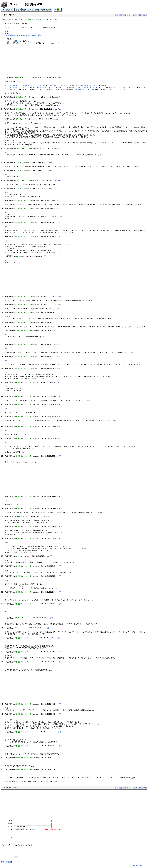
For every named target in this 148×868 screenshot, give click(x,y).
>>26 (7, 430)
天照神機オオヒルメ (12, 101)
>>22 (7, 386)
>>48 (7, 762)
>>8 (6, 193)
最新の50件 (142, 15)
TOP (3, 10)
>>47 (7, 750)
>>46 (7, 736)
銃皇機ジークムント (12, 85)
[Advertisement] (58, 61)
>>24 (7, 408)
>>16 (7, 335)
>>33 (7, 542)
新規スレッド (26, 10)
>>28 (7, 500)
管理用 (42, 10)
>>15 (7, 373)
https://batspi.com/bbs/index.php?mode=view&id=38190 (24, 35)
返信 (59, 77)
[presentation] (28, 850)
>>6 (6, 175)
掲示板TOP (10, 10)
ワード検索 (36, 10)
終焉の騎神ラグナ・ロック (90, 85)
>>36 (7, 608)
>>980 (15, 41)
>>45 (7, 718)
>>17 (7, 349)
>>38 (7, 622)
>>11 (7, 260)
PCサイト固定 (6, 862)
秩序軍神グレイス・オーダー (33, 85)
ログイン (49, 10)
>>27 (7, 460)
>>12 (7, 241)
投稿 (16, 857)
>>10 (7, 213)
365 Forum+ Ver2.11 (139, 866)
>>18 (7, 361)
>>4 (6, 153)
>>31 (7, 642)
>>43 (7, 666)
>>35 (7, 596)
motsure (19, 516)
